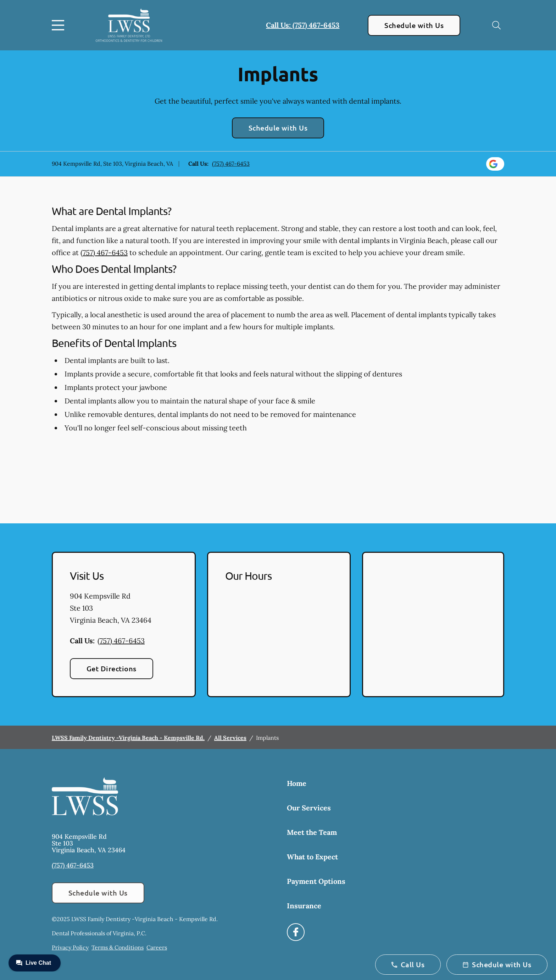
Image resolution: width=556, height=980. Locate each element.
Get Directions (112, 668)
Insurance (304, 906)
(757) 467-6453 (231, 164)
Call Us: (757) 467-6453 (303, 25)
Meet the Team (312, 832)
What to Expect (312, 857)
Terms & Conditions (118, 947)
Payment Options (316, 881)
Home (297, 783)
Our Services (309, 808)
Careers (157, 947)
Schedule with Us (414, 25)
